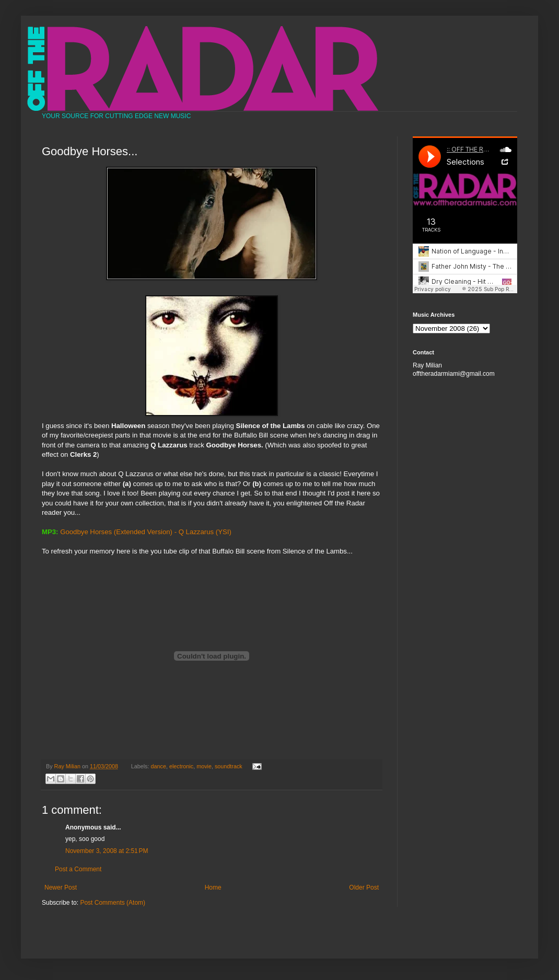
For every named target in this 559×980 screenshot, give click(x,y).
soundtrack (229, 766)
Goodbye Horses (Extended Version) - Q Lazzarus (137, 532)
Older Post (364, 887)
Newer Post (61, 887)
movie (204, 766)
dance (159, 766)
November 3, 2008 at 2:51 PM (107, 851)
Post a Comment (78, 869)
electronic (181, 766)
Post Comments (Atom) (113, 903)
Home (213, 887)
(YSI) (224, 532)
